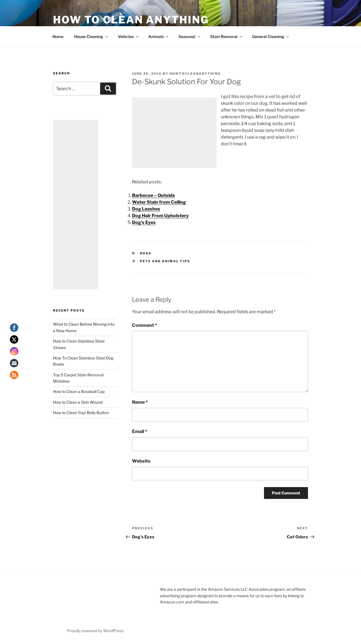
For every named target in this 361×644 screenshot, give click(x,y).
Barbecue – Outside (153, 195)
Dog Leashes (146, 209)
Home (58, 36)
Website (141, 461)
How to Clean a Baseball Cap (79, 391)
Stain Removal (226, 36)
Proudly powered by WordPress (95, 631)
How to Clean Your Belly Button (81, 413)
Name (140, 402)
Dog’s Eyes (144, 222)
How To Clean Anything (131, 20)
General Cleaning (271, 36)
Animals (159, 36)
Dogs (146, 253)
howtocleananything (195, 74)
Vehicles (128, 36)
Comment (145, 325)
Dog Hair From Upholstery (160, 216)
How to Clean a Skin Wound (78, 402)
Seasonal (190, 36)
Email (140, 431)
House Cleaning (91, 36)
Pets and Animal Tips (165, 261)
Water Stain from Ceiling (159, 202)
